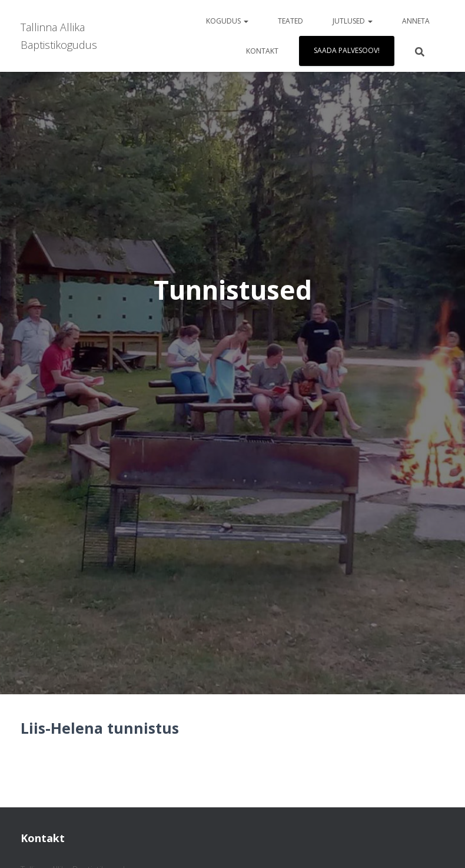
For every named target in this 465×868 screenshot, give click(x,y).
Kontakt (262, 51)
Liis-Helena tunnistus (100, 728)
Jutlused (353, 21)
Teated (290, 21)
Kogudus (227, 21)
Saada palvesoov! (347, 50)
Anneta (416, 21)
